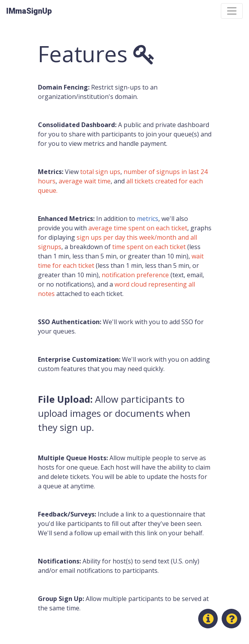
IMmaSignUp (29, 11)
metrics (148, 219)
